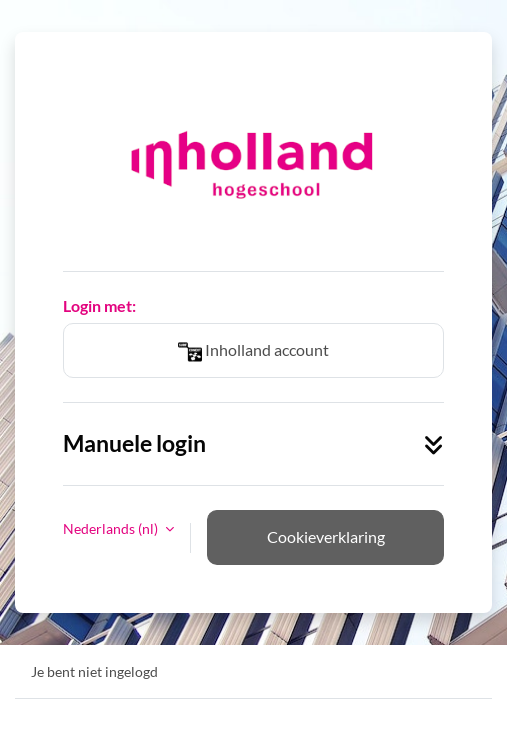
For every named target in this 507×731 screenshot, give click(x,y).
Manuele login (253, 443)
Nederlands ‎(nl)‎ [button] (112, 528)
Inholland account (253, 352)
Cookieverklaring (326, 536)
